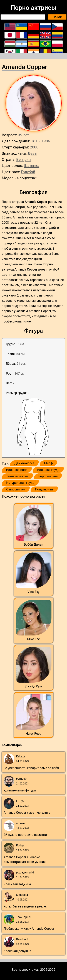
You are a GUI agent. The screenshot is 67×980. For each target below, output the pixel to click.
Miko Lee (33, 639)
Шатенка (32, 166)
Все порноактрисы (26, 970)
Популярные (44, 489)
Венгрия (23, 159)
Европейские (48, 476)
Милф (48, 463)
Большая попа (17, 470)
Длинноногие (24, 463)
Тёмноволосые (17, 476)
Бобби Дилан (33, 545)
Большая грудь (48, 470)
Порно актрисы (33, 8)
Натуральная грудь (20, 483)
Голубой (28, 172)
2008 (34, 147)
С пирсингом (16, 489)
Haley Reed (34, 734)
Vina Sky (33, 592)
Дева (32, 153)
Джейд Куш (33, 686)
